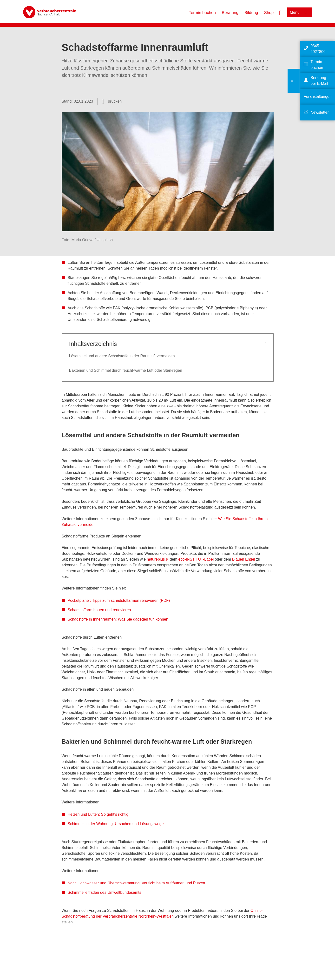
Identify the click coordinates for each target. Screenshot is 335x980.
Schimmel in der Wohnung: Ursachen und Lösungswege (116, 824)
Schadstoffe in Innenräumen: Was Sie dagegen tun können (118, 619)
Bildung (251, 13)
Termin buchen (202, 13)
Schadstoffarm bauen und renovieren (99, 610)
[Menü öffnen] (300, 12)
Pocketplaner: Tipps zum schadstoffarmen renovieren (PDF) (119, 600)
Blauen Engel (244, 559)
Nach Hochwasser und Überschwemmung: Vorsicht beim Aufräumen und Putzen (136, 883)
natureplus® (157, 559)
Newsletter (320, 112)
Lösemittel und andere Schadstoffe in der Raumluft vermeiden (122, 356)
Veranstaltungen (318, 96)
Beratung (230, 13)
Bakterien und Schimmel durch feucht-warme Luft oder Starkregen (126, 370)
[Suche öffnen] (280, 12)
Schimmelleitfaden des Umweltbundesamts (105, 892)
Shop (269, 13)
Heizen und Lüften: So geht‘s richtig (98, 814)
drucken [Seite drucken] (115, 101)
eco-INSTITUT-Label (196, 559)
